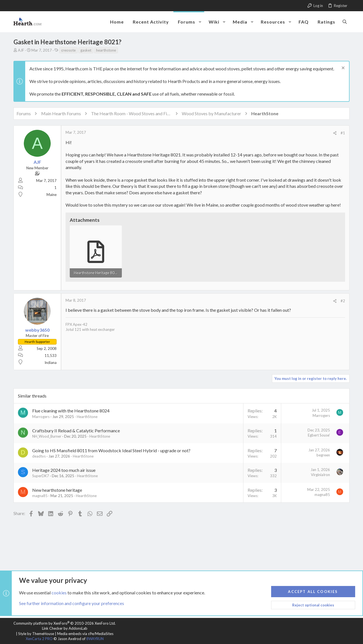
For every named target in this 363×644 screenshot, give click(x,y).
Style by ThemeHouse (36, 634)
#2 (343, 301)
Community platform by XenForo (65, 623)
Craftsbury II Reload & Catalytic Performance (76, 431)
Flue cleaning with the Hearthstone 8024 (71, 411)
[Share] (335, 133)
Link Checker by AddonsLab (65, 628)
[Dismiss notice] (342, 69)
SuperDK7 (41, 476)
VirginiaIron (320, 475)
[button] (200, 22)
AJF (21, 50)
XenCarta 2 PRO (39, 639)
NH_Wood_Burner (47, 436)
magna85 (40, 496)
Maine (52, 195)
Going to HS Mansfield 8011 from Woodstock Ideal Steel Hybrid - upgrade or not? (111, 450)
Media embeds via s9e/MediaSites (85, 634)
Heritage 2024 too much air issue (64, 470)
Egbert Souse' (319, 435)
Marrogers (41, 417)
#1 (343, 133)
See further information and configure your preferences (72, 603)
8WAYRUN (95, 639)
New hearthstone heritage (57, 490)
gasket (86, 50)
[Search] (345, 22)
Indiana (51, 363)
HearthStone (87, 417)
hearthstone (106, 50)
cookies (59, 592)
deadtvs (39, 456)
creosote (68, 50)
